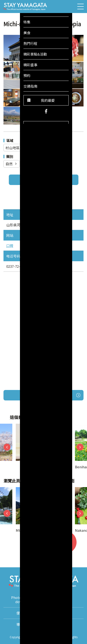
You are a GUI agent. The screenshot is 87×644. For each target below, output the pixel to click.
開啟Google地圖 (54, 395)
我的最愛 (68, 545)
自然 (12, 164)
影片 (64, 599)
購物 (54, 164)
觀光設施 (33, 164)
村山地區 (15, 148)
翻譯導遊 (64, 613)
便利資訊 (23, 613)
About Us (64, 624)
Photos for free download (23, 600)
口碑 (10, 246)
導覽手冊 (23, 624)
